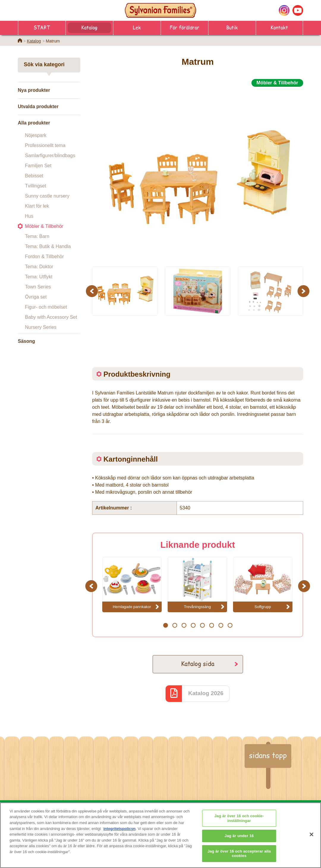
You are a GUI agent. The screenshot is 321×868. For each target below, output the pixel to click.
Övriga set (36, 297)
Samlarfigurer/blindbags (50, 156)
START (42, 27)
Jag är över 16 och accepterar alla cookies (239, 856)
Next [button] (304, 291)
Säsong (26, 341)
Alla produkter (34, 123)
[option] (198, 173)
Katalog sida (198, 663)
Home (20, 40)
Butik (232, 27)
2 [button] (175, 625)
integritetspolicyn (119, 831)
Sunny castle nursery (47, 196)
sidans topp (268, 755)
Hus (29, 216)
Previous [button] (93, 291)
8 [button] (230, 625)
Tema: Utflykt (39, 277)
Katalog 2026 (206, 693)
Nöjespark (36, 135)
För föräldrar (185, 27)
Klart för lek (37, 206)
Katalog (89, 27)
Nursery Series (41, 327)
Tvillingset (36, 186)
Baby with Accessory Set (51, 317)
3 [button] (184, 625)
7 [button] (221, 625)
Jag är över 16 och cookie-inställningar (239, 821)
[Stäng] (311, 837)
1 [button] (165, 625)
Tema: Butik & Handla (48, 246)
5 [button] (202, 625)
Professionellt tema (45, 145)
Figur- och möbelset (46, 307)
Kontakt (279, 27)
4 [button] (193, 625)
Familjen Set (38, 166)
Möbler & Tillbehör (44, 226)
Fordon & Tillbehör (44, 257)
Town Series (38, 287)
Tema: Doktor (39, 267)
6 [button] (211, 625)
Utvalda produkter (38, 106)
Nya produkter (34, 90)
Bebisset (34, 176)
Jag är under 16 (239, 838)
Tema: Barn (37, 236)
